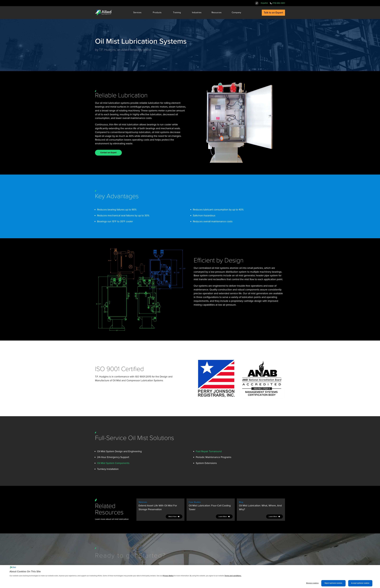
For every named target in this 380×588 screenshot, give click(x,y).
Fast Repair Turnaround (209, 451)
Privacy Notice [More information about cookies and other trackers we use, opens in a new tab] (168, 578)
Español (264, 3)
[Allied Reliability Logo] (103, 13)
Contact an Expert (108, 153)
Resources (217, 13)
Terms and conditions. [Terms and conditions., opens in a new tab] (233, 578)
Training (177, 13)
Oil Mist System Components (113, 463)
